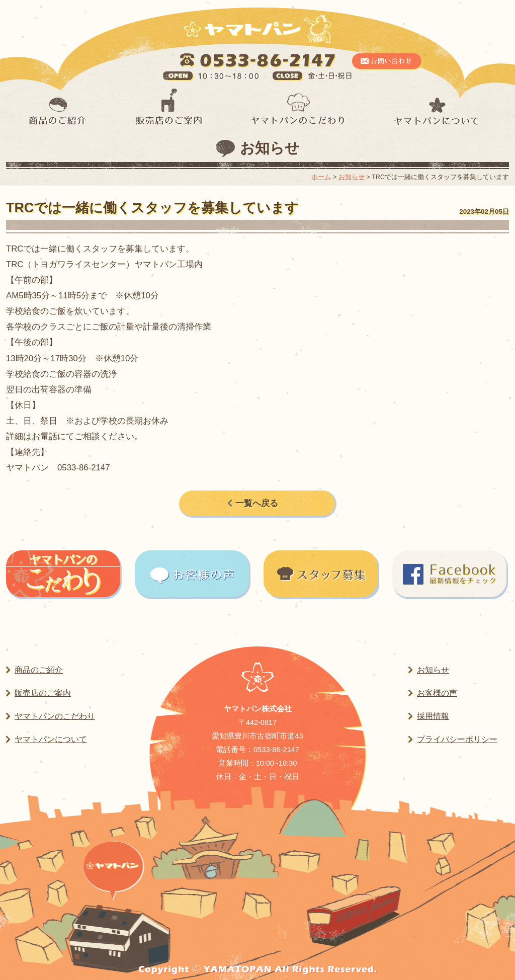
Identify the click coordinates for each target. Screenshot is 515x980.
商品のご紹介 (39, 670)
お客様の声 (437, 693)
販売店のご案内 (43, 693)
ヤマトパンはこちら (114, 866)
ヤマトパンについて (51, 739)
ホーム (321, 177)
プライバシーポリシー (457, 739)
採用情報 (433, 716)
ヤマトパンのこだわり (55, 716)
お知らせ (270, 148)
